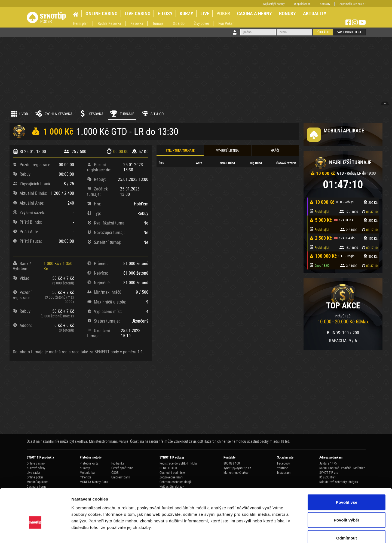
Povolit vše (346, 471)
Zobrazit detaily (288, 532)
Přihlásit (323, 32)
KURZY (186, 13)
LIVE (205, 13)
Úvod (20, 114)
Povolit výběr (347, 489)
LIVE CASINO (138, 13)
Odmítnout (347, 507)
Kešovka (137, 23)
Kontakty (325, 4)
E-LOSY (165, 13)
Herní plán (81, 23)
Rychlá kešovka (53, 114)
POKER (223, 13)
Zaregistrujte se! (350, 32)
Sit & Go (179, 23)
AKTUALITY (315, 13)
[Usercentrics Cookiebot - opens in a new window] (35, 532)
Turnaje (158, 23)
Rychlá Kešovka (109, 23)
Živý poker (201, 23)
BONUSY (287, 13)
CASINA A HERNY (255, 13)
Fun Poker (226, 23)
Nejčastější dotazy (274, 4)
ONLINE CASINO (102, 13)
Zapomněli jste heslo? (353, 4)
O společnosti (302, 4)
